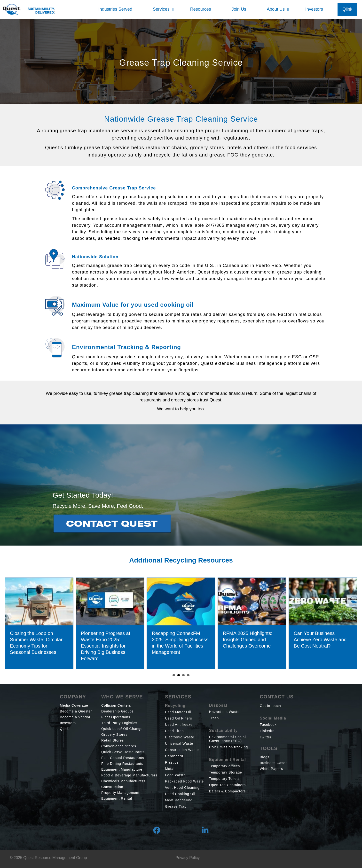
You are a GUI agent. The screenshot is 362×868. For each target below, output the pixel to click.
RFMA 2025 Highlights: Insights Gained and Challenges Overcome (254, 640)
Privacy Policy (188, 858)
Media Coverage (74, 705)
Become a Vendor (75, 717)
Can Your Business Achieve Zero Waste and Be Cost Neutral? (326, 640)
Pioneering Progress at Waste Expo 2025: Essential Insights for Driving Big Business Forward (111, 646)
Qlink (64, 729)
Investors (68, 723)
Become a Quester (76, 711)
